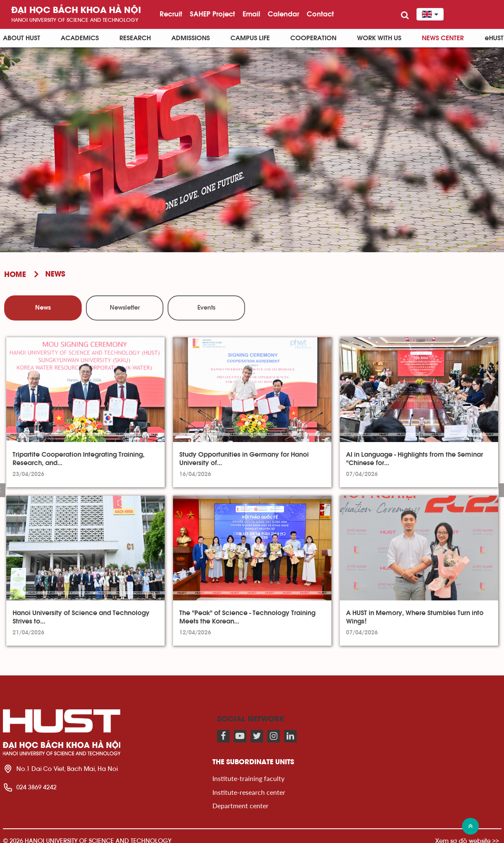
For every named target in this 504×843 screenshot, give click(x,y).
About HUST (22, 38)
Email (251, 14)
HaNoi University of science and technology (75, 20)
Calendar (283, 14)
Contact (320, 14)
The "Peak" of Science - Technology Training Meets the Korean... (247, 617)
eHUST (494, 38)
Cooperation (313, 38)
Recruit (171, 14)
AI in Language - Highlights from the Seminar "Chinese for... (415, 459)
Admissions (191, 38)
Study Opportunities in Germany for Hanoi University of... (244, 459)
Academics (80, 38)
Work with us (379, 38)
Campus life (250, 38)
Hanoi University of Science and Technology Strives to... (81, 617)
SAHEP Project (212, 14)
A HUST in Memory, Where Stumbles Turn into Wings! (415, 617)
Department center (240, 806)
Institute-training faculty (248, 778)
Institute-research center (249, 792)
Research (135, 38)
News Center (443, 38)
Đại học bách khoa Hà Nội (76, 11)
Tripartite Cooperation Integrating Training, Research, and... (79, 459)
